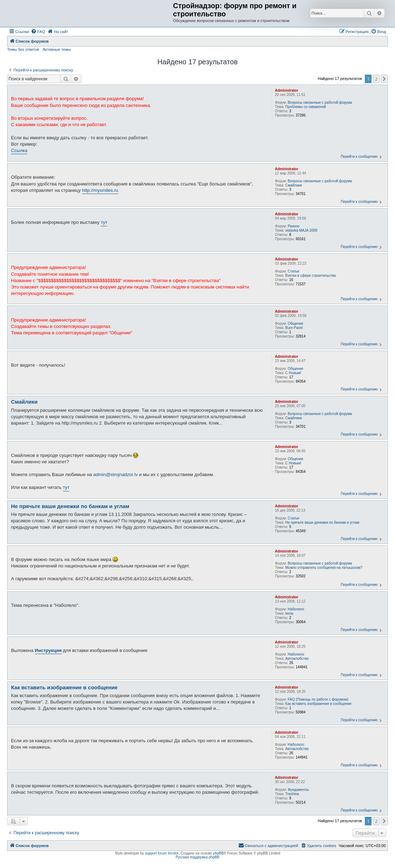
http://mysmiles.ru (100, 190)
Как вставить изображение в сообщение (318, 704)
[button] (384, 79)
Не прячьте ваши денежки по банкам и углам (322, 522)
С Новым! (293, 373)
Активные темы (57, 49)
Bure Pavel (294, 328)
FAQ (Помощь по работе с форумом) (318, 699)
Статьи (293, 271)
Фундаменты (298, 790)
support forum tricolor (162, 853)
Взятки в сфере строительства (310, 276)
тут (104, 222)
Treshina (292, 794)
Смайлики (294, 185)
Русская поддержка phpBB (197, 857)
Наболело (296, 609)
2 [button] (376, 79)
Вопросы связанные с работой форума (320, 103)
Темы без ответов (23, 49)
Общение (296, 324)
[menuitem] (38, 32)
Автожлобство (297, 659)
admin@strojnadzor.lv (116, 475)
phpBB (218, 853)
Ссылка (19, 150)
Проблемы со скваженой (305, 107)
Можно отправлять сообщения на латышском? (324, 568)
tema (289, 613)
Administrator (287, 90)
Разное (294, 226)
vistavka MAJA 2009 (301, 230)
